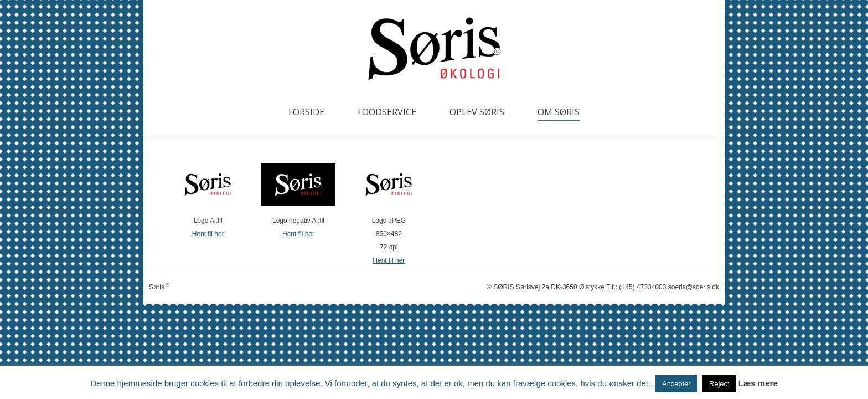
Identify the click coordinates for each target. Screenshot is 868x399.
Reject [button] (719, 384)
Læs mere (758, 383)
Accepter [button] (676, 384)
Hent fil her (208, 234)
